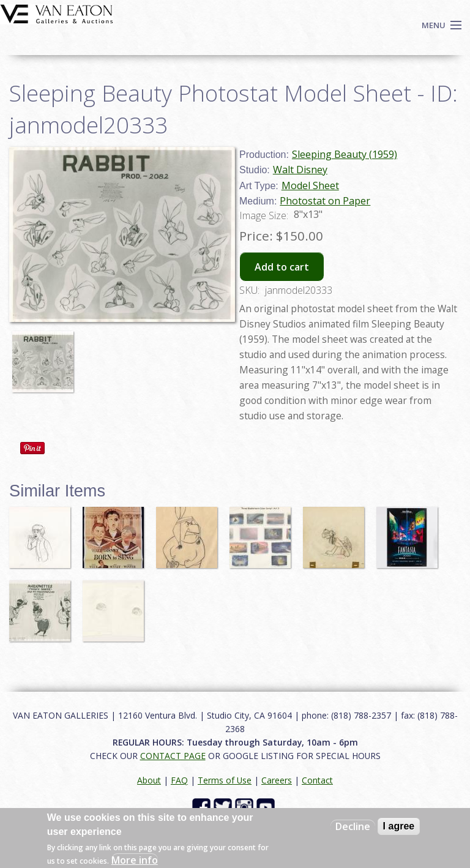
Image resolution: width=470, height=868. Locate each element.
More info (135, 860)
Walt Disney (300, 170)
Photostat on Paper (325, 201)
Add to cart (282, 267)
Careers (277, 780)
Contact (317, 780)
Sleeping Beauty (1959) (345, 154)
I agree (399, 826)
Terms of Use (225, 780)
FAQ (179, 780)
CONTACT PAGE (173, 756)
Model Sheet (310, 185)
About (149, 780)
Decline (353, 826)
